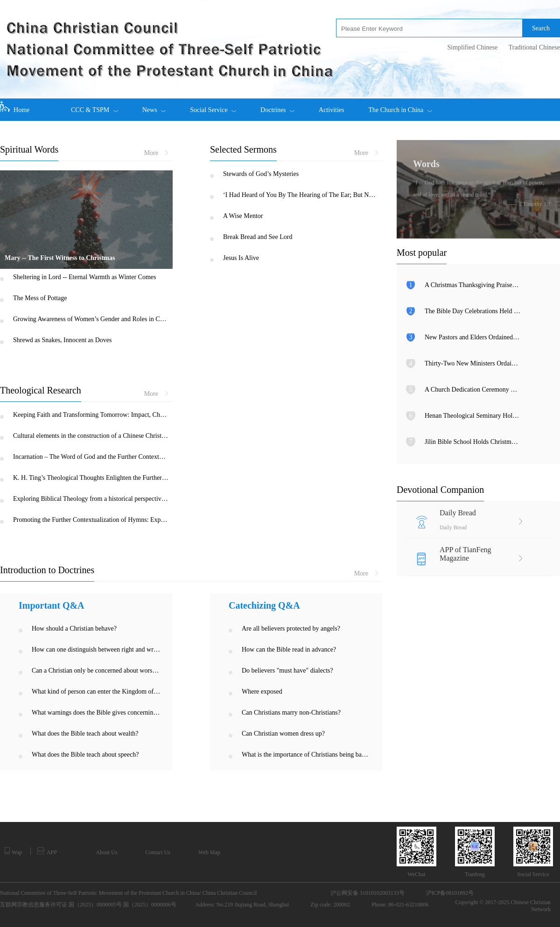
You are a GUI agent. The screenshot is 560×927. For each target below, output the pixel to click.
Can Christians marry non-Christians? (291, 713)
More (156, 153)
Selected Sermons (243, 149)
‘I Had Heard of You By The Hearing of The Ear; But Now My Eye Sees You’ (301, 195)
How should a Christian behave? (74, 629)
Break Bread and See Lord (258, 237)
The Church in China (400, 106)
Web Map (209, 852)
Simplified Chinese (472, 47)
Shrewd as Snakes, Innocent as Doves (63, 340)
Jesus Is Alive (241, 258)
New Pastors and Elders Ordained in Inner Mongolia (472, 337)
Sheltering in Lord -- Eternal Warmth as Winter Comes (85, 277)
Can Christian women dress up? (283, 734)
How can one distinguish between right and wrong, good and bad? (96, 650)
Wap (13, 851)
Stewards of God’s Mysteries (261, 174)
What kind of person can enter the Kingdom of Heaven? (96, 692)
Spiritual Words (29, 149)
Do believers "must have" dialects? (287, 671)
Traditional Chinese (534, 47)
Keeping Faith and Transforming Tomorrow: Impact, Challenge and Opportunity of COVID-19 (91, 415)
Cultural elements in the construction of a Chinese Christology (91, 436)
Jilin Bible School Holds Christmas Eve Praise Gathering (472, 442)
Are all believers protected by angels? (291, 629)
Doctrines (277, 106)
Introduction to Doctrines (47, 570)
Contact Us (158, 852)
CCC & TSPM (94, 106)
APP (47, 851)
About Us (106, 852)
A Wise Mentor (243, 216)
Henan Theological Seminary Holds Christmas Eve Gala (472, 416)
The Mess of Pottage (40, 298)
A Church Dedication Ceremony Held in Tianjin (472, 390)
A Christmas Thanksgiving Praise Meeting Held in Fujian (472, 285)
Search (541, 28)
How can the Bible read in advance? (289, 650)
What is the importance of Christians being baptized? (306, 755)
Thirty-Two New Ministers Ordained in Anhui (472, 363)
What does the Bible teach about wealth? (85, 734)
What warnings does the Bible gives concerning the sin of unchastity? (96, 713)
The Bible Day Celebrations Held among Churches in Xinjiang (472, 311)
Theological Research (41, 390)
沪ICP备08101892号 (450, 893)
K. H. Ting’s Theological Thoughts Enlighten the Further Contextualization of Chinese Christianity (91, 478)
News (154, 106)
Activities (331, 110)
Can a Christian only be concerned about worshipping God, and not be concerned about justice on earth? (96, 671)
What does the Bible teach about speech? (85, 755)
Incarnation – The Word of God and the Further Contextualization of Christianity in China (91, 457)
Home (15, 107)
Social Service (213, 106)
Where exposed (262, 692)
